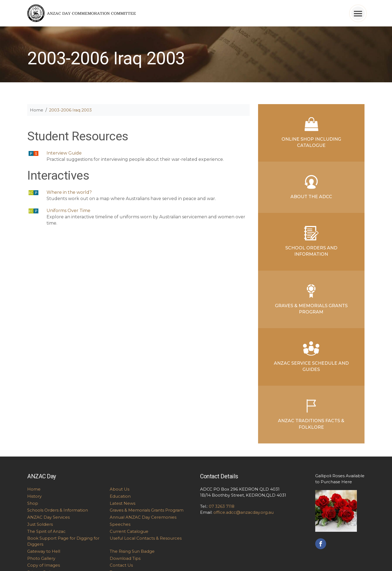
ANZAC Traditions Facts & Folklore (311, 414)
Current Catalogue (129, 531)
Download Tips (125, 558)
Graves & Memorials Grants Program (311, 299)
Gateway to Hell (44, 551)
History (34, 496)
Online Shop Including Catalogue (311, 133)
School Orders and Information (311, 241)
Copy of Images (44, 565)
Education (120, 496)
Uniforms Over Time (68, 211)
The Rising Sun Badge (132, 551)
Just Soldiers (40, 524)
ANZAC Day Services (48, 517)
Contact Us (121, 565)
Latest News (122, 503)
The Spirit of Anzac (46, 531)
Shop (33, 503)
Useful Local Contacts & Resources (146, 538)
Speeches (120, 524)
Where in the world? (69, 192)
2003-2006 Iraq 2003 (70, 110)
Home (37, 110)
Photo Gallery (41, 558)
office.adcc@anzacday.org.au (244, 512)
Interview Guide (64, 153)
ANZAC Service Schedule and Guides (311, 357)
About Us (120, 489)
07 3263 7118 (222, 506)
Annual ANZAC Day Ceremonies (143, 517)
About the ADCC (311, 187)
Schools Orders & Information (58, 510)
